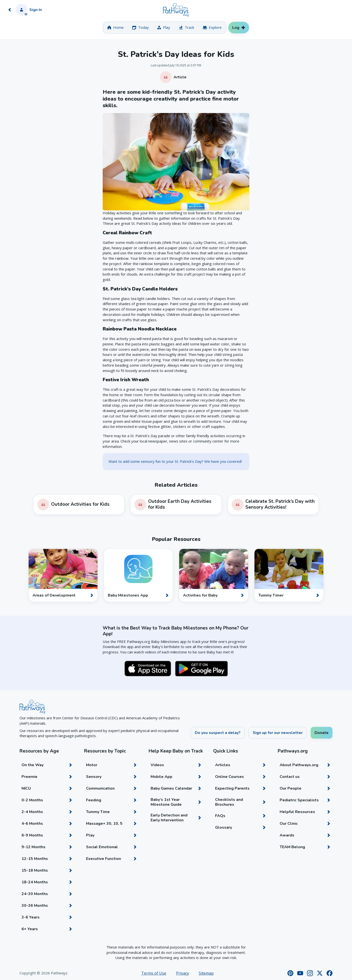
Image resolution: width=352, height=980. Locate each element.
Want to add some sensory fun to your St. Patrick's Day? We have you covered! (175, 461)
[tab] (115, 28)
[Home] (176, 10)
